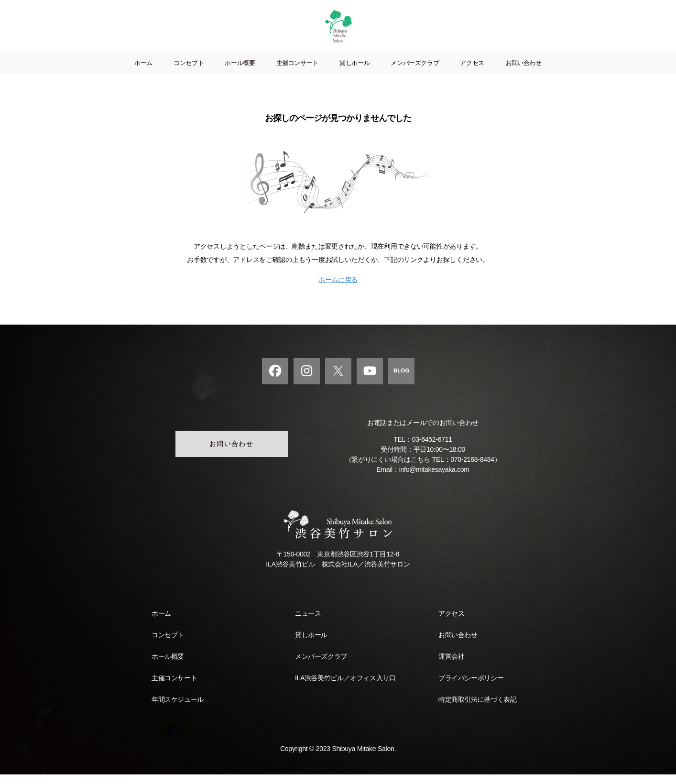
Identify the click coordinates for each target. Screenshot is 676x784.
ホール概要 (240, 72)
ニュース (308, 623)
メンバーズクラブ (415, 72)
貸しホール (354, 72)
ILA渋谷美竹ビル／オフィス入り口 (345, 687)
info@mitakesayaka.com (434, 479)
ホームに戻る (338, 289)
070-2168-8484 (472, 469)
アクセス (472, 72)
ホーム (143, 72)
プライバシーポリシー (471, 687)
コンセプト (189, 72)
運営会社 (451, 666)
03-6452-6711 (432, 449)
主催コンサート (297, 72)
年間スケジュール (178, 709)
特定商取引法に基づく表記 (477, 709)
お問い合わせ (523, 72)
